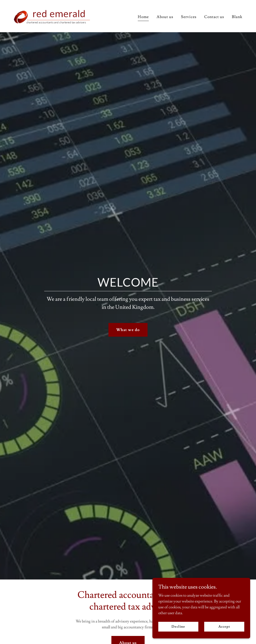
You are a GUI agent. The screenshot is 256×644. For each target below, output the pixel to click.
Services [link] (189, 17)
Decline (178, 626)
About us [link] (165, 17)
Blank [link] (237, 17)
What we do (128, 330)
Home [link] (143, 17)
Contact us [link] (214, 17)
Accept (224, 626)
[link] (54, 15)
